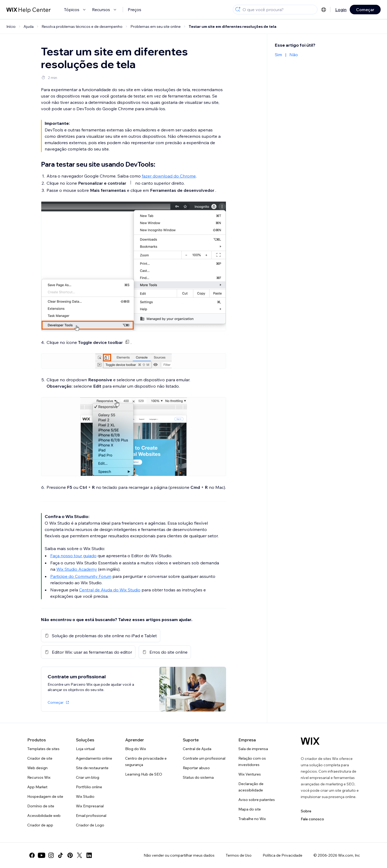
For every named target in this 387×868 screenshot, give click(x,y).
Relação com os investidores (252, 761)
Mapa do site (250, 809)
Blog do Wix (136, 749)
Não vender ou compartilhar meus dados (179, 855)
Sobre (306, 811)
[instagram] (51, 855)
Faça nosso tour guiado (73, 556)
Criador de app (40, 825)
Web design (37, 768)
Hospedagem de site (45, 796)
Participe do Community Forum (81, 576)
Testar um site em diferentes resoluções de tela (233, 26)
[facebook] (32, 855)
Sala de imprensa (253, 749)
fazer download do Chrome (169, 176)
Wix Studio (85, 796)
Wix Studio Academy (77, 569)
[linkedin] (89, 855)
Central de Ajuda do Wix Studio (110, 590)
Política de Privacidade (283, 855)
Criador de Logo (90, 825)
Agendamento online (94, 758)
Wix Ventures (250, 774)
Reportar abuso (196, 768)
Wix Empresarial (90, 806)
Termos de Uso (239, 855)
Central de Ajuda (197, 749)
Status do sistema (198, 777)
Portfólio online (89, 787)
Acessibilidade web (44, 816)
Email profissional (91, 816)
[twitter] (80, 855)
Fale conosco (312, 819)
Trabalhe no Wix (252, 819)
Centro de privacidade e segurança (146, 761)
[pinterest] (70, 855)
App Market (37, 787)
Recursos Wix (39, 777)
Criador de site (40, 758)
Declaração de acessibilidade (251, 787)
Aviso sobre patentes (257, 800)
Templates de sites (43, 749)
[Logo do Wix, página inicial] (310, 741)
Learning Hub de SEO (144, 774)
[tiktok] (61, 855)
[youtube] (42, 855)
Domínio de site (41, 806)
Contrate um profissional (204, 758)
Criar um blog (88, 777)
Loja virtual (85, 749)
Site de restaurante (92, 768)
